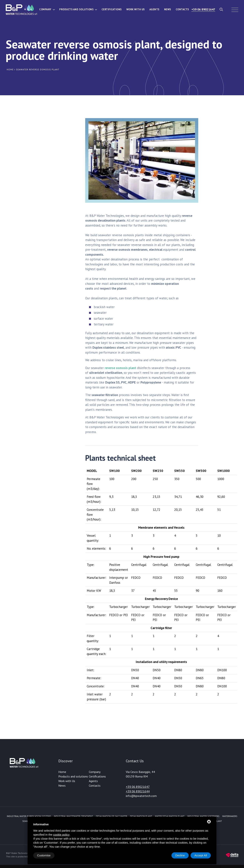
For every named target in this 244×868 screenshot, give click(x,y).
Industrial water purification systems (29, 816)
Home (62, 772)
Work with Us (136, 9)
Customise (44, 855)
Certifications (112, 9)
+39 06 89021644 (138, 791)
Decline (180, 855)
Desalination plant (141, 816)
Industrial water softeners (203, 816)
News (168, 9)
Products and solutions (76, 9)
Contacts (182, 9)
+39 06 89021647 (203, 9)
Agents (155, 9)
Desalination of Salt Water (112, 816)
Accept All (201, 855)
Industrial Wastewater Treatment (73, 816)
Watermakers (230, 816)
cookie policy (61, 835)
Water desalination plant (170, 816)
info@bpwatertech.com (141, 796)
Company (45, 9)
